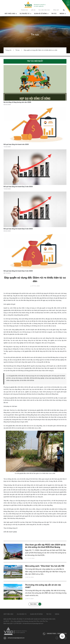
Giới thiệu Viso (10, 14)
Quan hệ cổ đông (40, 14)
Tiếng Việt (56, 10)
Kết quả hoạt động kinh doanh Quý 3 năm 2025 (18, 271)
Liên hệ (33, 10)
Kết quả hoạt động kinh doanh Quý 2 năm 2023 (18, 229)
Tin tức (54, 14)
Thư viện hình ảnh (44, 10)
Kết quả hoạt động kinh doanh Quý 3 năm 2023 (18, 187)
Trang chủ (24, 10)
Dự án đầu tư (25, 14)
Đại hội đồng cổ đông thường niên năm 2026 (17, 102)
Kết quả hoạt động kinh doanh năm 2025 (16, 145)
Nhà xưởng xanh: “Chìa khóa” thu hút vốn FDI (45, 566)
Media (62, 14)
